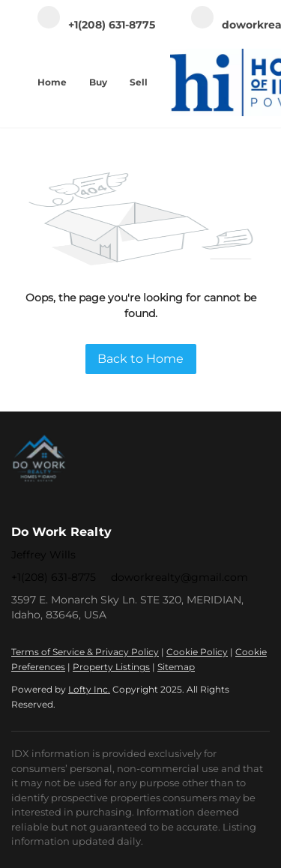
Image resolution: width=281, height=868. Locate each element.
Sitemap (176, 667)
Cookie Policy (197, 652)
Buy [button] (98, 82)
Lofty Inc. (89, 689)
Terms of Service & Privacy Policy (85, 652)
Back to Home (140, 359)
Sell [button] (139, 82)
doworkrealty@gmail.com (179, 577)
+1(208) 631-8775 (54, 577)
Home (52, 82)
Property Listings (111, 667)
